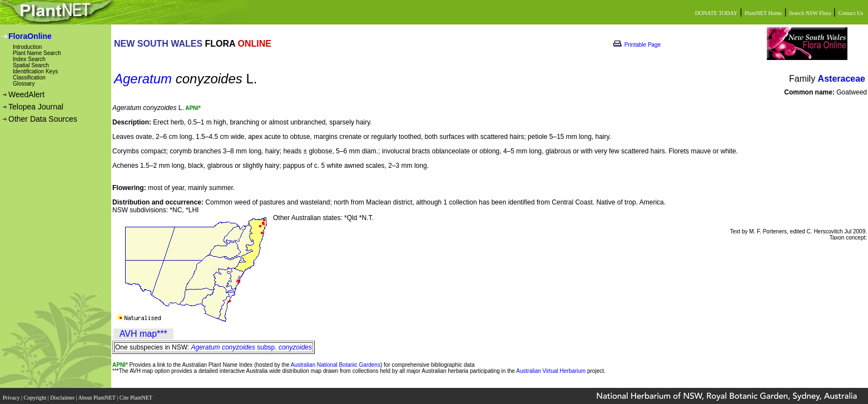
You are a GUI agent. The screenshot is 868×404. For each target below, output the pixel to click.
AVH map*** (143, 334)
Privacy (12, 394)
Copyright (36, 394)
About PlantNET (97, 394)
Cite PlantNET (137, 394)
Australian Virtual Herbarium (551, 371)
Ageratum (143, 79)
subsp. (252, 347)
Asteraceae (842, 79)
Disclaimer (63, 394)
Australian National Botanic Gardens (336, 365)
